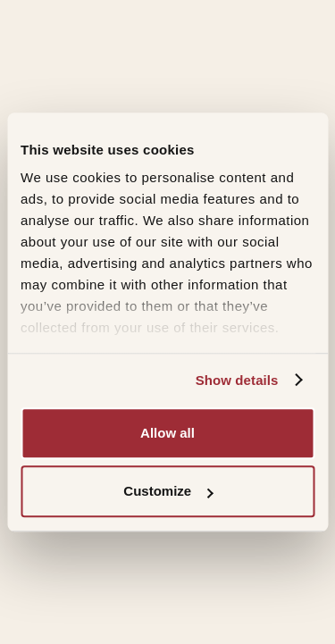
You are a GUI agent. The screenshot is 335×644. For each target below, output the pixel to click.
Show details (237, 380)
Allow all (167, 433)
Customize (168, 491)
